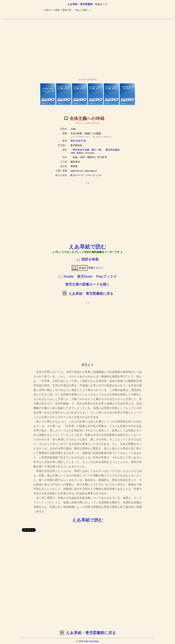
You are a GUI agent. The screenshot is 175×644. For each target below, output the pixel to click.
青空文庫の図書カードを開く (87, 284)
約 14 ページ (77, 175)
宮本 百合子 (77, 141)
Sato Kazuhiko (91, 641)
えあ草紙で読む (87, 247)
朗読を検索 (90, 259)
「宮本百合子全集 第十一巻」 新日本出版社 (95, 150)
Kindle (69, 276)
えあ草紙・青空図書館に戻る (91, 294)
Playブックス (106, 276)
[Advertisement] (88, 47)
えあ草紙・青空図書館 (80, 4)
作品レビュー (87, 268)
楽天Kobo (85, 276)
